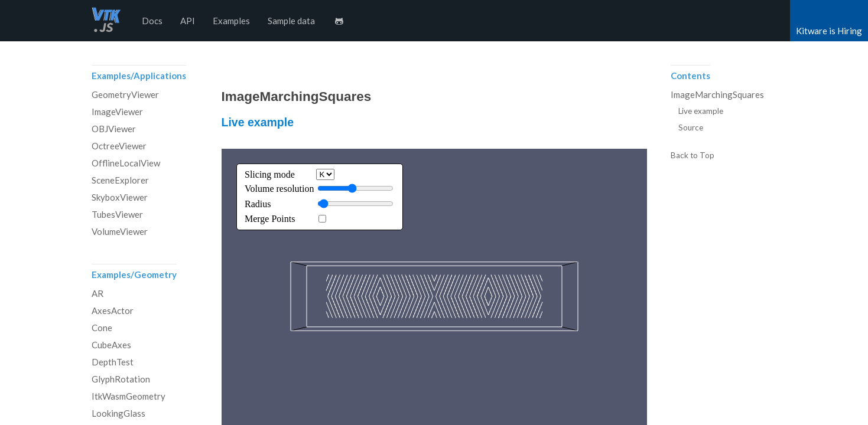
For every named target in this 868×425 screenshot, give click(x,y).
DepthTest (113, 362)
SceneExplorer (120, 180)
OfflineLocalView (126, 163)
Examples (231, 21)
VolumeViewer (120, 231)
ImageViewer (117, 112)
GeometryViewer (125, 94)
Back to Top (693, 156)
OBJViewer (114, 129)
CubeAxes (111, 345)
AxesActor (113, 310)
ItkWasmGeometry (129, 396)
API (188, 21)
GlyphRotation (121, 379)
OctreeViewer (119, 146)
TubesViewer (117, 214)
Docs (152, 21)
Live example (258, 122)
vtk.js (106, 21)
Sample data (291, 21)
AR (97, 293)
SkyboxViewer (120, 197)
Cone (102, 328)
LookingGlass (118, 413)
